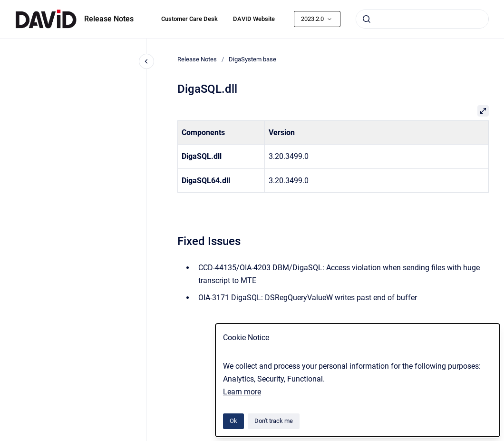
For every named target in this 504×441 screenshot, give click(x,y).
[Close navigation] (146, 61)
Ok (233, 421)
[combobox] (422, 19)
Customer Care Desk (189, 19)
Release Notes (109, 19)
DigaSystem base (252, 59)
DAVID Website (254, 19)
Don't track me (274, 421)
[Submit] (367, 19)
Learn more (242, 392)
